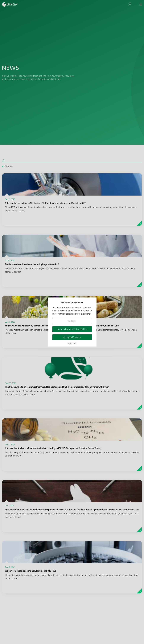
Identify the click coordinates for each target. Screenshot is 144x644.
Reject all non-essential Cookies (72, 329)
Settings (72, 321)
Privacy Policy (72, 343)
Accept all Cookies (72, 337)
